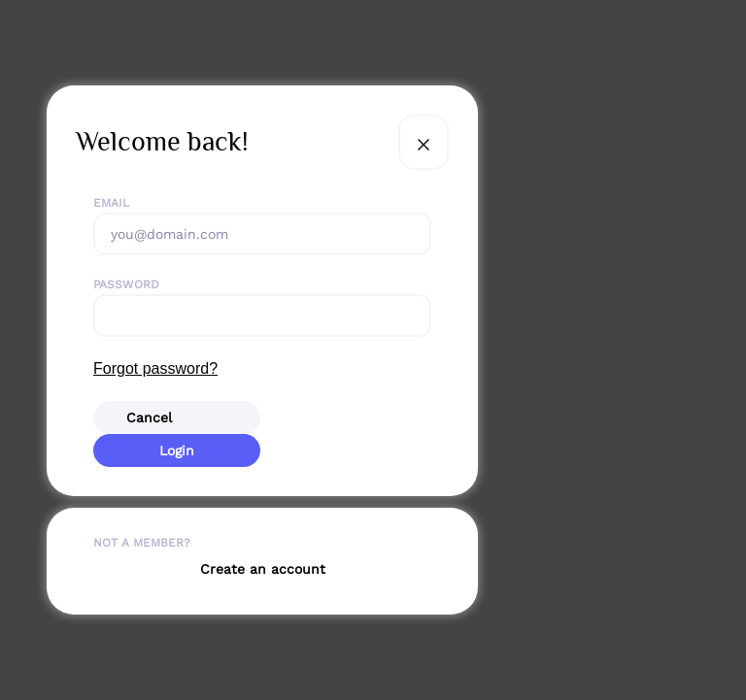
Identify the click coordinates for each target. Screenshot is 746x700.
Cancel (149, 417)
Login (177, 450)
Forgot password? (155, 368)
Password (126, 284)
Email (111, 203)
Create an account (263, 569)
